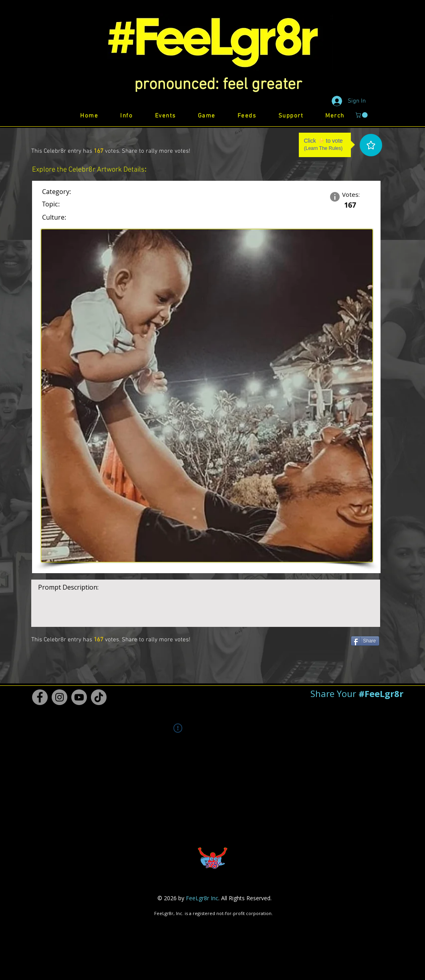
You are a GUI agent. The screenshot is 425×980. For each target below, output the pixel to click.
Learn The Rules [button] (323, 148)
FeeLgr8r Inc (202, 898)
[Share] (365, 641)
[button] (218, 85)
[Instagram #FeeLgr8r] (59, 697)
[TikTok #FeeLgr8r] (99, 697)
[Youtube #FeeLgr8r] (79, 697)
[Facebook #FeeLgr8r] (40, 697)
